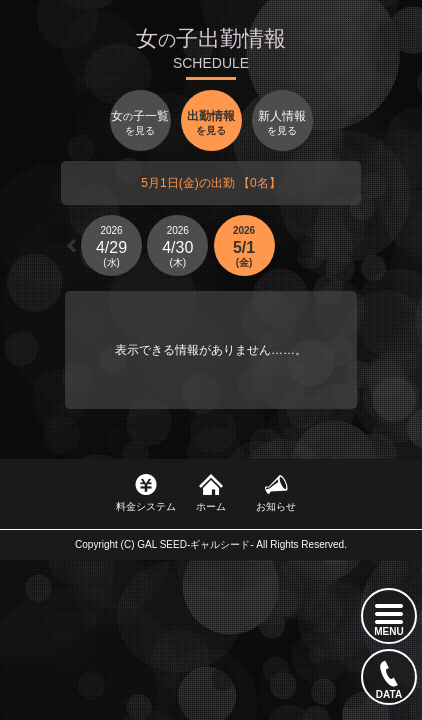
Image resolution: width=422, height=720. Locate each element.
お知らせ (276, 506)
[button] (71, 246)
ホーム (211, 506)
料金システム (146, 506)
